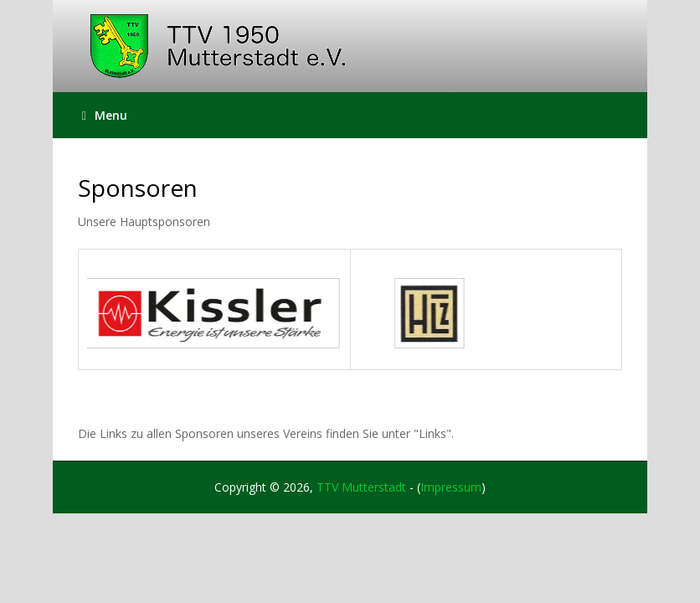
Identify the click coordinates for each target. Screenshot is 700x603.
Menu (105, 115)
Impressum (451, 487)
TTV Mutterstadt (361, 487)
